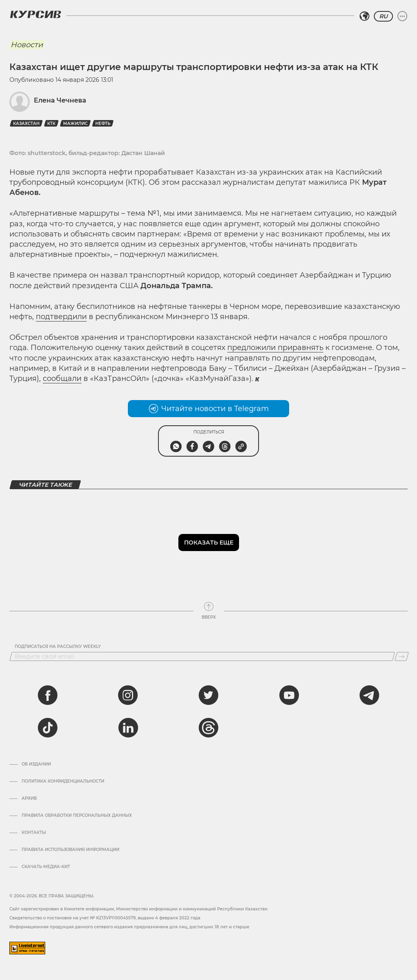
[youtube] (289, 695)
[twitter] (208, 695)
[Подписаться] (402, 656)
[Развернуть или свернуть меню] (402, 16)
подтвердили (61, 317)
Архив (29, 798)
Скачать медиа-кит (46, 867)
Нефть (103, 124)
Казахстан (26, 124)
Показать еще (209, 542)
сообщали (62, 378)
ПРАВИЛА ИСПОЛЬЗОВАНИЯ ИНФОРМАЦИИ (70, 850)
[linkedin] (128, 728)
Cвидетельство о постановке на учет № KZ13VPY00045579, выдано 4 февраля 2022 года (105, 918)
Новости (27, 45)
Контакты (34, 833)
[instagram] (128, 695)
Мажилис (75, 124)
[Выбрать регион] (364, 16)
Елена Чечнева (60, 100)
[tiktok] (48, 728)
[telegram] (369, 695)
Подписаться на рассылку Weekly (58, 647)
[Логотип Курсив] (35, 14)
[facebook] (48, 695)
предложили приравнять (275, 348)
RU (383, 16)
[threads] (208, 728)
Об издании (36, 764)
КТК (51, 124)
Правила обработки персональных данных (77, 816)
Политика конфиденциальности (63, 781)
